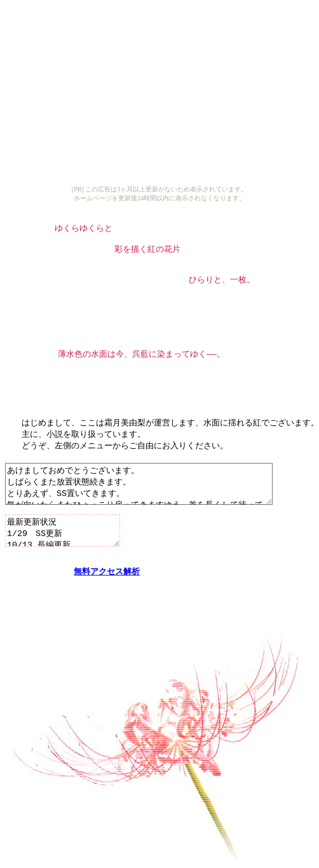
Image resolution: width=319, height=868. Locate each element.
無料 (82, 614)
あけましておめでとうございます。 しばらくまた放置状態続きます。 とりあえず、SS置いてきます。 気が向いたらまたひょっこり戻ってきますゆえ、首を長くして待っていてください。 (155, 511)
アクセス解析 (115, 614)
